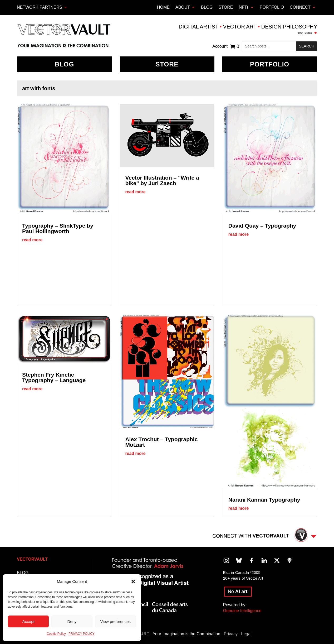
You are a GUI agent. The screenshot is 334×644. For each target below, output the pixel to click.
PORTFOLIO (272, 7)
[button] (133, 581)
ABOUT (183, 7)
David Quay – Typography (262, 226)
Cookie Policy (56, 634)
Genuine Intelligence (242, 611)
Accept (28, 621)
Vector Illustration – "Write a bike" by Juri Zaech (162, 180)
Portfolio (270, 64)
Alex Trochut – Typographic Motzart (161, 442)
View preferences (116, 621)
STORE (226, 7)
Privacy (230, 634)
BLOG (207, 7)
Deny (72, 621)
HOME (163, 7)
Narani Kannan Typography (264, 500)
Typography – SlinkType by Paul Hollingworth (58, 228)
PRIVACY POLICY (82, 634)
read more (32, 240)
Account (220, 47)
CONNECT (300, 7)
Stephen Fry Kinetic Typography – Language (54, 377)
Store (167, 64)
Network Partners (40, 7)
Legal (246, 634)
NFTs (244, 7)
